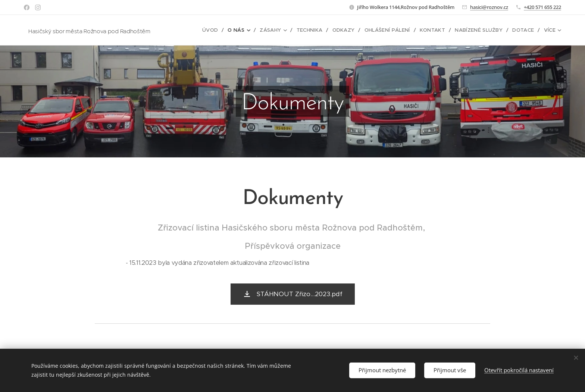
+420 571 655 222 (542, 7)
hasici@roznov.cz (489, 7)
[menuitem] (217, 30)
